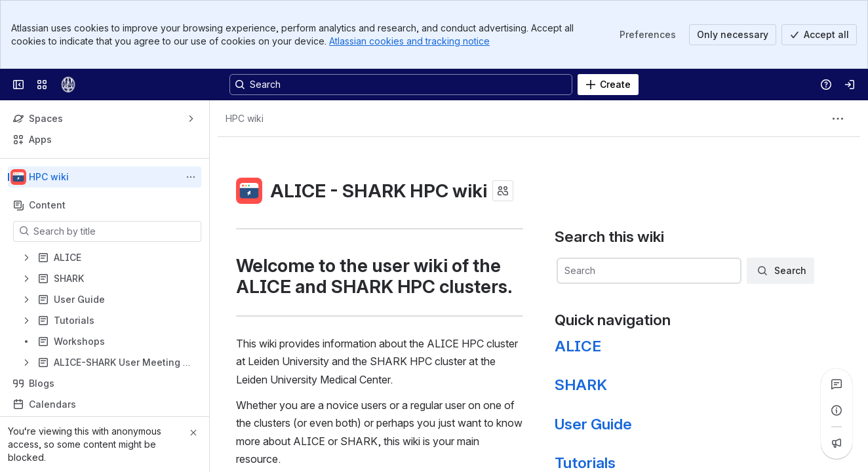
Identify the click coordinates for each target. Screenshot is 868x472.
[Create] (608, 85)
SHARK (581, 385)
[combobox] (648, 271)
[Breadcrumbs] (245, 119)
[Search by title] (115, 231)
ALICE (578, 346)
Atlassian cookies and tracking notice (409, 41)
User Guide (593, 424)
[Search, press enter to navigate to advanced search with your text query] (401, 85)
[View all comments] (837, 384)
